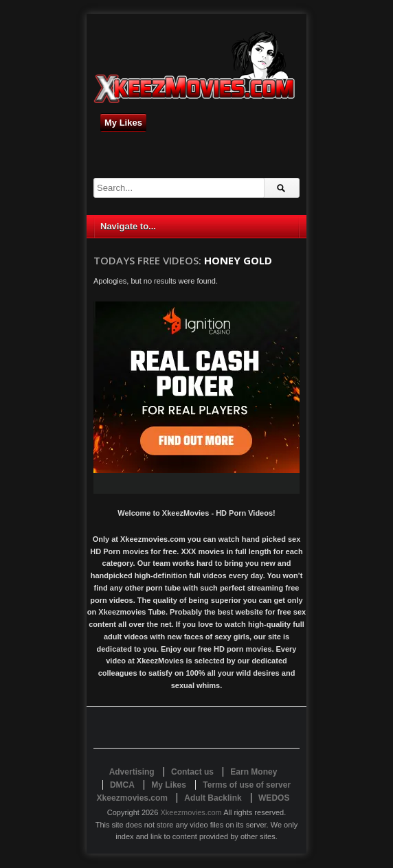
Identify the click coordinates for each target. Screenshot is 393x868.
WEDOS (274, 798)
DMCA (122, 785)
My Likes (123, 123)
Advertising (132, 772)
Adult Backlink (213, 798)
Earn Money (254, 772)
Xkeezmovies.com (191, 812)
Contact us (192, 772)
